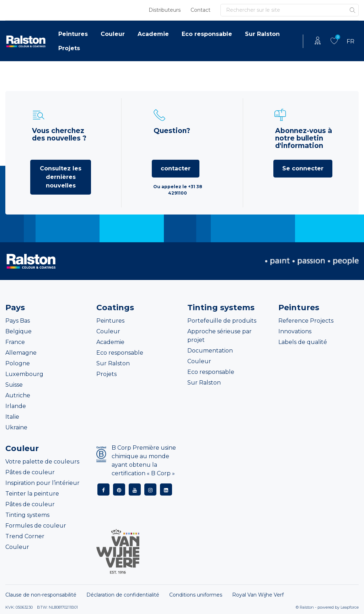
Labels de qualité (303, 342)
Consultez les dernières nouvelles (61, 177)
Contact (200, 10)
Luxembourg (24, 374)
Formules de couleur (36, 526)
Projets (69, 48)
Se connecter (303, 168)
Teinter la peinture (32, 494)
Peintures (73, 34)
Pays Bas (18, 321)
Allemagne (21, 353)
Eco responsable (207, 34)
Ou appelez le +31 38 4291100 (178, 190)
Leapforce (350, 607)
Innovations (295, 331)
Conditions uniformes (196, 595)
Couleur (113, 34)
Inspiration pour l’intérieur (42, 483)
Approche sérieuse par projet (220, 336)
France (15, 342)
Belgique (18, 331)
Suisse (14, 385)
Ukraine (16, 427)
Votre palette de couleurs (42, 462)
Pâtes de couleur (30, 472)
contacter (176, 168)
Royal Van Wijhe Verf (258, 595)
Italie (12, 417)
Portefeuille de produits (222, 321)
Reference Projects (306, 321)
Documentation (210, 351)
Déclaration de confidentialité (123, 595)
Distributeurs (165, 10)
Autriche (18, 395)
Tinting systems (27, 515)
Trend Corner (25, 536)
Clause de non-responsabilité (41, 595)
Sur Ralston (262, 34)
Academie (153, 34)
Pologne (18, 363)
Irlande (16, 406)
